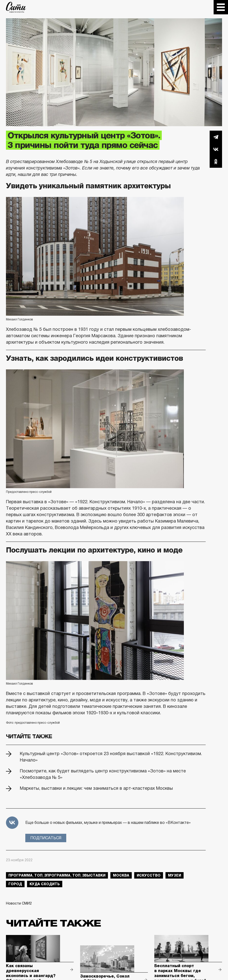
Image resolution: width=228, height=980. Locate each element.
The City (16, 7)
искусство (149, 875)
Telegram (216, 137)
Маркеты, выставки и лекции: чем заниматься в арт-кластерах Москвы (96, 788)
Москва (121, 875)
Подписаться (46, 838)
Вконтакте (216, 149)
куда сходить (45, 884)
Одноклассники (216, 162)
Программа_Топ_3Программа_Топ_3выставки (57, 875)
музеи (175, 875)
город (15, 884)
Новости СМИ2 (19, 903)
